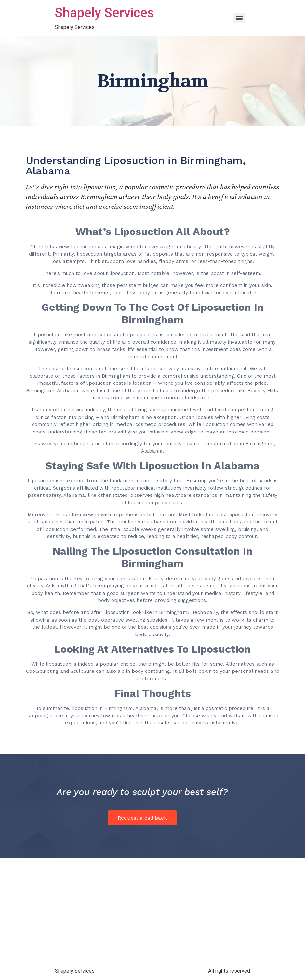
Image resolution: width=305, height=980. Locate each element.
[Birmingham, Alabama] (152, 910)
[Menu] (239, 18)
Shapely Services (105, 13)
